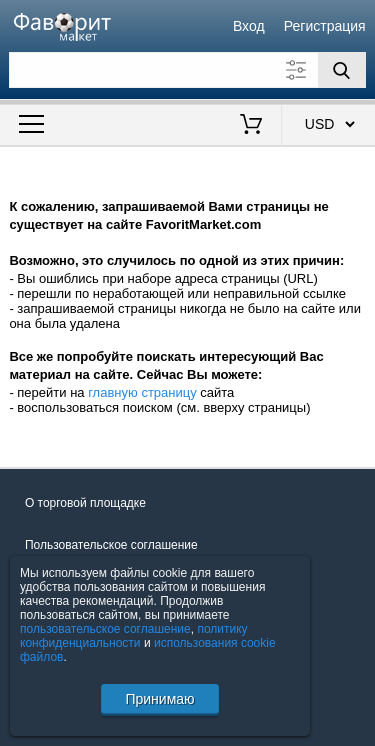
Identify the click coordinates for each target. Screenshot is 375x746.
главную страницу (142, 392)
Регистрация (325, 26)
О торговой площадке (85, 503)
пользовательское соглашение (105, 629)
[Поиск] (342, 70)
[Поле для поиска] (187, 70)
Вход (249, 26)
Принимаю (159, 699)
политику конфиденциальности (134, 636)
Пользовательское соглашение (111, 545)
